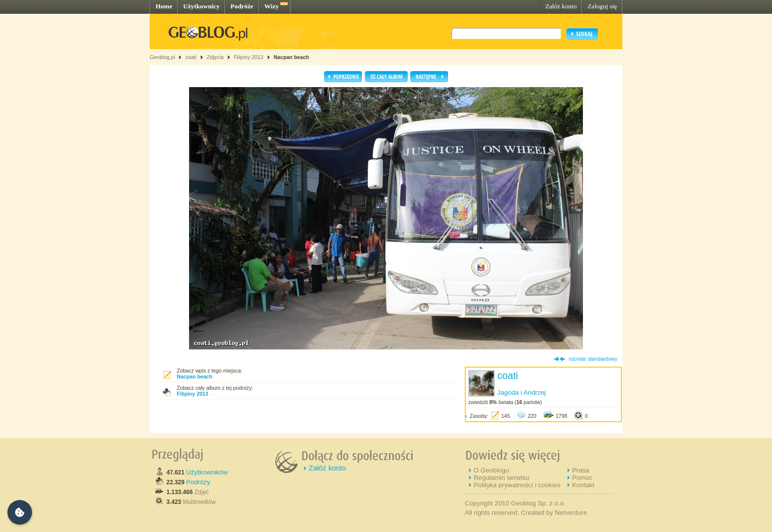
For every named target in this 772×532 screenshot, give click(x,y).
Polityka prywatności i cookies (517, 485)
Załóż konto (561, 6)
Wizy (272, 6)
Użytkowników (207, 472)
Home (164, 6)
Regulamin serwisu (501, 478)
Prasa (581, 470)
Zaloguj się (602, 6)
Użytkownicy (201, 6)
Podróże (242, 6)
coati (191, 57)
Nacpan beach (291, 57)
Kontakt (583, 485)
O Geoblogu (491, 470)
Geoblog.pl (162, 57)
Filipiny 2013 (249, 57)
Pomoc (582, 478)
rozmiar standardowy (593, 359)
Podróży (198, 482)
